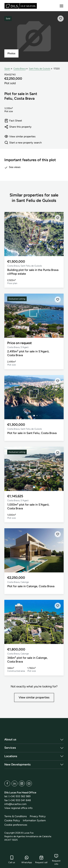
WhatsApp (27, 860)
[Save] (61, 19)
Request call (41, 860)
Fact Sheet (13, 121)
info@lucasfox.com (15, 804)
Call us (12, 860)
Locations (11, 756)
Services (10, 748)
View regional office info (18, 808)
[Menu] (61, 6)
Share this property (18, 127)
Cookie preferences (16, 825)
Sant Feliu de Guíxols (40, 69)
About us (10, 739)
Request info (56, 860)
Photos (11, 53)
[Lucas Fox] (21, 6)
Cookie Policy (12, 820)
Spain (7, 69)
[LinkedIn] (15, 783)
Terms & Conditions (16, 816)
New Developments (17, 764)
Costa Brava (19, 69)
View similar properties (20, 136)
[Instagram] (22, 783)
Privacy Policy (38, 816)
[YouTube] (29, 783)
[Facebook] (7, 783)
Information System (34, 820)
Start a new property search (23, 142)
